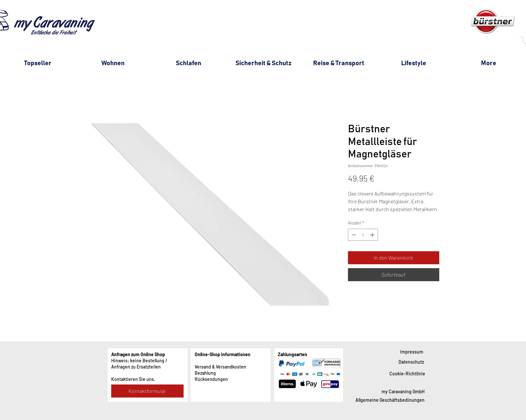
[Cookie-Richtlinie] (407, 374)
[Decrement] (353, 235)
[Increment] (373, 235)
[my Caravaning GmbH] (403, 391)
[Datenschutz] (411, 362)
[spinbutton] (363, 235)
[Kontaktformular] (147, 391)
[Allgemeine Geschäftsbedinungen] (390, 400)
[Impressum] (412, 352)
